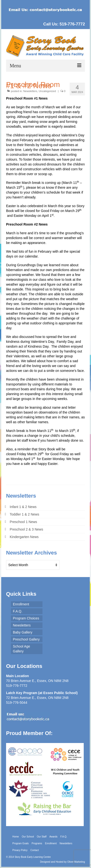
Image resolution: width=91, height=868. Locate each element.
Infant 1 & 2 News (23, 507)
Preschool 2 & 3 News (26, 529)
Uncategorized (47, 91)
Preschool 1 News (23, 522)
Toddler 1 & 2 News (24, 514)
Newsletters (30, 91)
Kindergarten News (24, 537)
